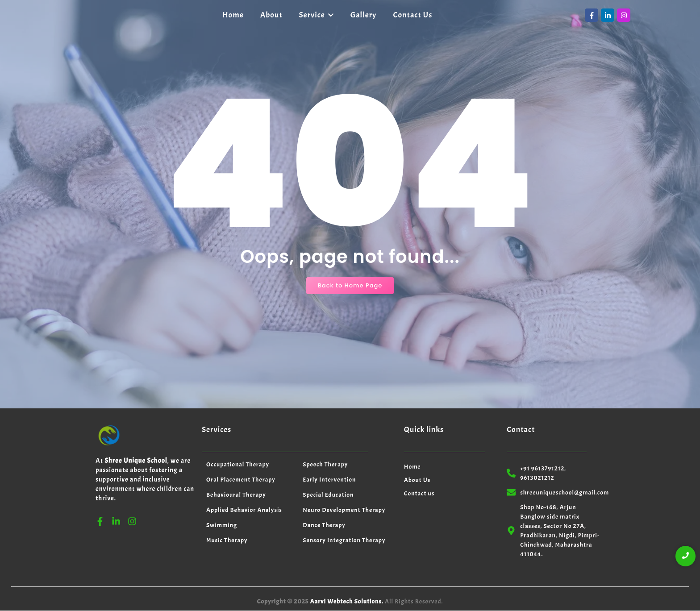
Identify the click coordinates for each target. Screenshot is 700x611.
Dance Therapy (324, 525)
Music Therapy (227, 540)
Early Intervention (329, 480)
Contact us (419, 493)
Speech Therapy (325, 464)
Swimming (222, 525)
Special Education (328, 495)
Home (412, 467)
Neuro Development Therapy (344, 510)
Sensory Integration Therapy (344, 540)
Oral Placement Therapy (241, 480)
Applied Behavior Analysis (244, 510)
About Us (417, 480)
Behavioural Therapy (236, 495)
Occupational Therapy (238, 464)
